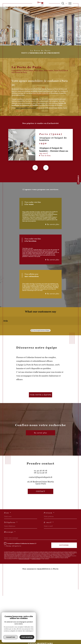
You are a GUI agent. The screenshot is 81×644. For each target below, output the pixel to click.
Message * (10, 532)
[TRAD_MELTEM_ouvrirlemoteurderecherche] (63, 3)
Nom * (8, 513)
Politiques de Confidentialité (24, 559)
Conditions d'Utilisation (36, 559)
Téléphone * (11, 522)
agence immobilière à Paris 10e (26, 108)
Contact (78, 179)
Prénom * (49, 513)
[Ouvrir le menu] (70, 3)
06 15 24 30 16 (40, 473)
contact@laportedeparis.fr (41, 477)
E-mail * (49, 522)
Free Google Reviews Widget (40, 330)
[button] (46, 168)
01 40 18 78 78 (40, 471)
